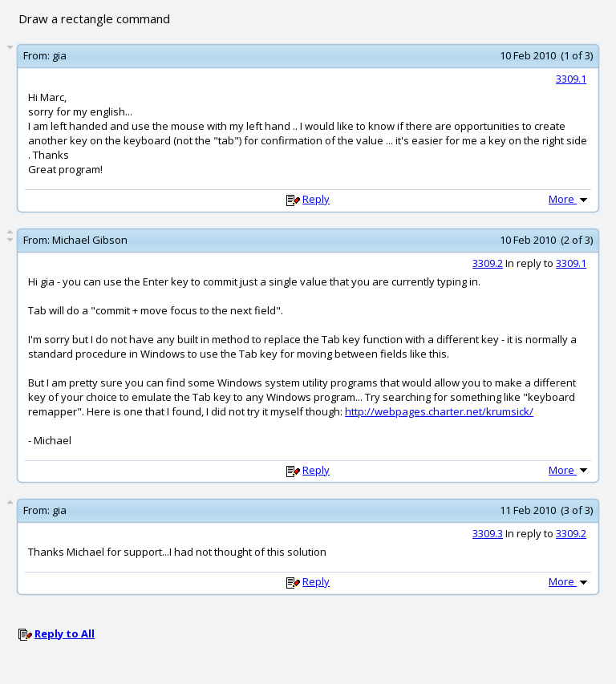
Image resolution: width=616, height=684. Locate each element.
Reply (316, 199)
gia (59, 55)
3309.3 (488, 533)
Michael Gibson (90, 240)
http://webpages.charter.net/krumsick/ (439, 411)
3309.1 (571, 79)
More (569, 199)
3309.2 (488, 263)
